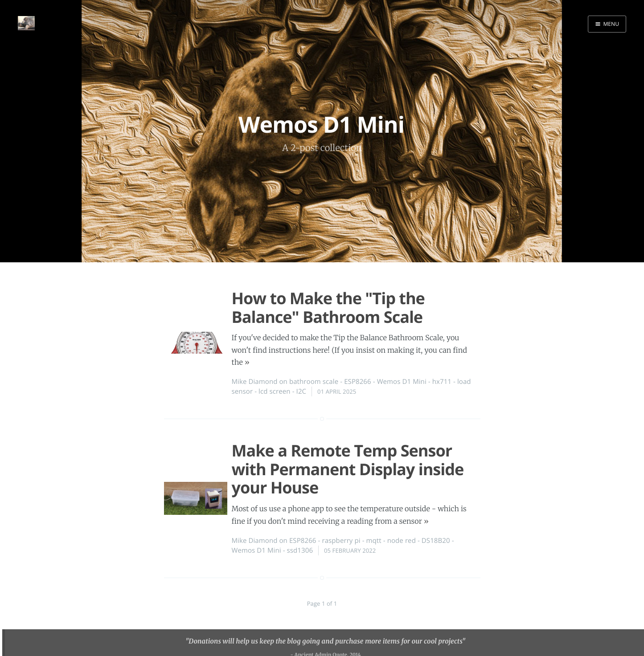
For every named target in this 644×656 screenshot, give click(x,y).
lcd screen (275, 391)
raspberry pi (341, 541)
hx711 (442, 382)
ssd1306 (300, 550)
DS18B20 (436, 541)
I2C (301, 391)
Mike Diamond (255, 382)
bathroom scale (314, 382)
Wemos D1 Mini (402, 382)
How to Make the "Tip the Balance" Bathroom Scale (328, 307)
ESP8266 (358, 382)
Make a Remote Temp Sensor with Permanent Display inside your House (348, 469)
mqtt (374, 541)
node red (402, 541)
